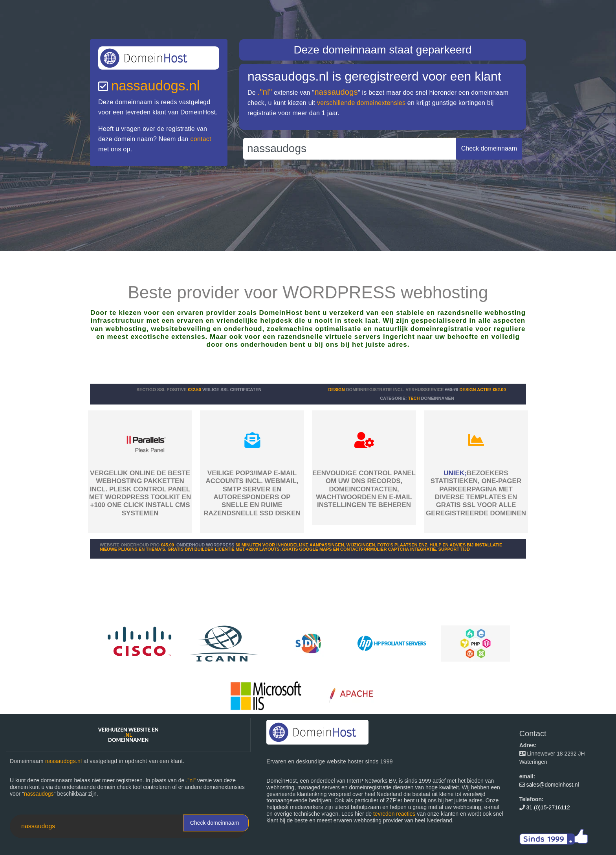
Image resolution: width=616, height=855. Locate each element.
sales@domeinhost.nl (553, 785)
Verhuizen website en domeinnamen (128, 735)
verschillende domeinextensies (361, 103)
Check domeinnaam (215, 823)
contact (201, 139)
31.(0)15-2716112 (548, 807)
